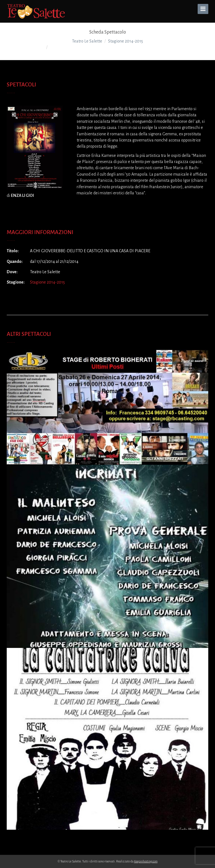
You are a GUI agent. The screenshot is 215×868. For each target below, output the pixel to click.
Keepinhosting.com (146, 861)
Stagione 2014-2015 (47, 282)
